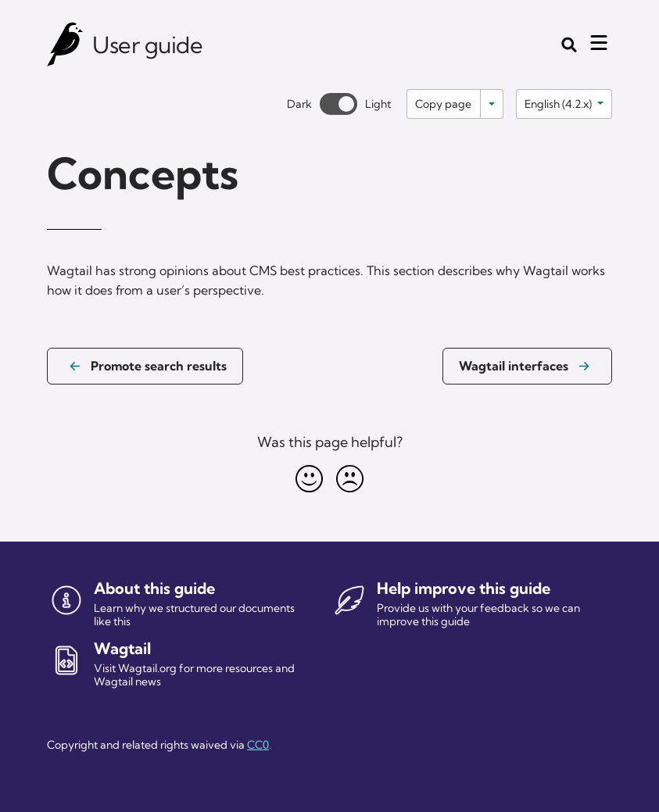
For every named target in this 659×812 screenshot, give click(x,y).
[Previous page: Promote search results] (145, 367)
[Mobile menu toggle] (599, 43)
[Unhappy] (350, 478)
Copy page (443, 104)
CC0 (258, 745)
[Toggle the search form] (569, 45)
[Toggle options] (492, 104)
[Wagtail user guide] (66, 45)
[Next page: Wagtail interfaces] (527, 367)
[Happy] (310, 478)
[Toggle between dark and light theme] (338, 104)
